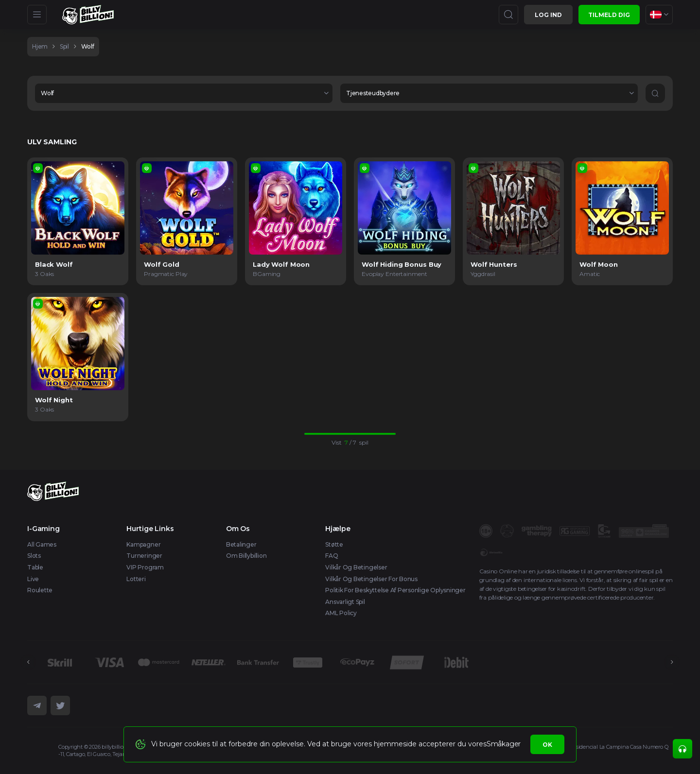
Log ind (548, 15)
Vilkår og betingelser (356, 567)
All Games (42, 544)
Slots (34, 556)
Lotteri (136, 579)
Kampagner (143, 544)
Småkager (504, 744)
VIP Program (145, 567)
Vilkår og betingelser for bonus (371, 579)
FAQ (332, 556)
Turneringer (144, 556)
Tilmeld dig (609, 15)
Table (35, 567)
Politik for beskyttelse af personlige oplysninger (395, 590)
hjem (40, 46)
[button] (184, 93)
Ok (547, 745)
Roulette (40, 590)
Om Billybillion (246, 556)
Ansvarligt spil (345, 602)
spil (64, 46)
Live (33, 579)
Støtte (334, 544)
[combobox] (659, 15)
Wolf (88, 46)
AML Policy (341, 613)
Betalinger (241, 544)
